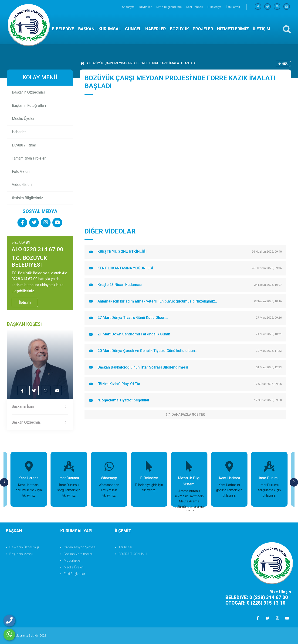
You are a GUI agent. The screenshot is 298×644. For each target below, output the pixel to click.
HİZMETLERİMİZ (233, 29)
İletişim (25, 302)
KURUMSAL (110, 29)
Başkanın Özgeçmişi (28, 92)
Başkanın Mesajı (21, 554)
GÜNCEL (133, 29)
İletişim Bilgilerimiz (27, 198)
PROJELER (203, 29)
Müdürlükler (72, 560)
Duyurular (146, 7)
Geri (283, 64)
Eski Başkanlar (74, 574)
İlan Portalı (233, 7)
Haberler (19, 132)
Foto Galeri (21, 172)
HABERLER (156, 29)
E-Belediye (215, 7)
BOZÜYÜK (179, 29)
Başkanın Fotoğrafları (29, 106)
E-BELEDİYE (63, 29)
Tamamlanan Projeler (29, 158)
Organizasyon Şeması (80, 547)
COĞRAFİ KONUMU (133, 554)
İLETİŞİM (262, 29)
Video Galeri (22, 185)
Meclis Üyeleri (24, 119)
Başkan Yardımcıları (78, 554)
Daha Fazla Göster (185, 414)
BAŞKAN (86, 29)
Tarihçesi (125, 547)
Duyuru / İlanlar (24, 145)
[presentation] (4, 482)
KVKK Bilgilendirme (169, 7)
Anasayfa (129, 7)
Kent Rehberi (195, 7)
